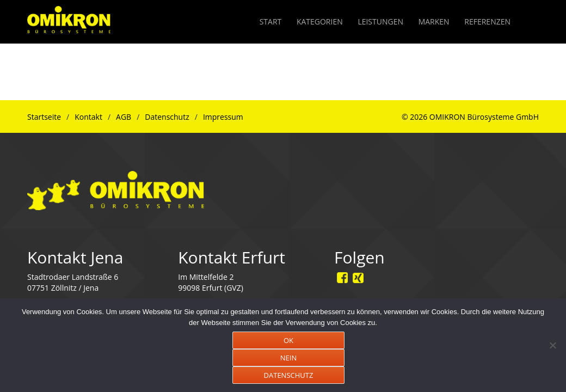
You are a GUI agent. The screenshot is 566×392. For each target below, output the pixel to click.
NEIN (288, 358)
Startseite (44, 117)
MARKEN (434, 22)
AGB (124, 117)
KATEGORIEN (320, 22)
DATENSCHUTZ (289, 375)
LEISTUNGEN (380, 22)
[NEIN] (552, 345)
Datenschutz (167, 117)
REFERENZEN (487, 22)
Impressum (223, 117)
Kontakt (88, 117)
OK (288, 340)
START (271, 22)
